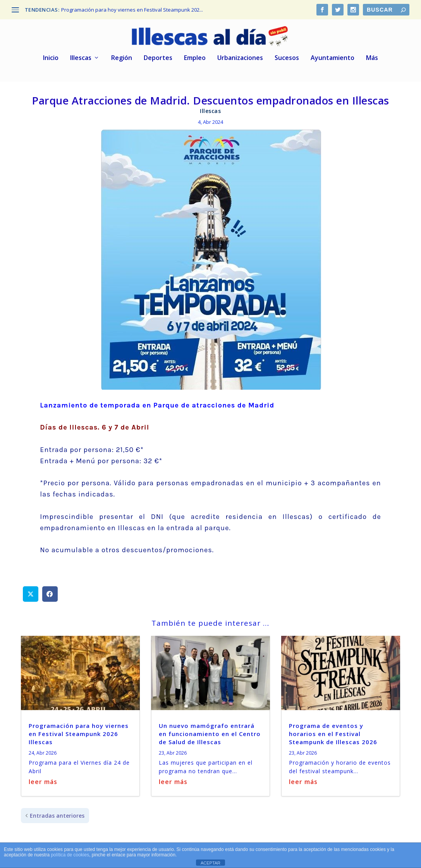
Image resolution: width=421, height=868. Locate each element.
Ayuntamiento (333, 54)
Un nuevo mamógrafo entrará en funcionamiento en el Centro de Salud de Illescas (210, 729)
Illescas (81, 54)
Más (372, 54)
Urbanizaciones (240, 54)
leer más (43, 777)
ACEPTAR (210, 863)
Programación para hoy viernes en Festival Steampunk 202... (132, 10)
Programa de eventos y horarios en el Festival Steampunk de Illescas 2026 (333, 729)
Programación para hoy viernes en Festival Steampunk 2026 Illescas (79, 729)
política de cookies (70, 855)
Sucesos (287, 54)
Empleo (195, 54)
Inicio (51, 54)
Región (122, 54)
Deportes (158, 54)
